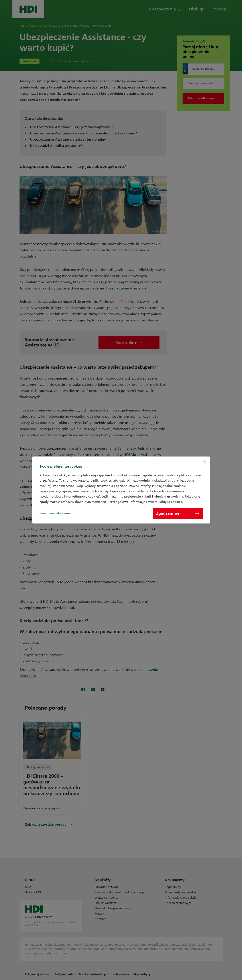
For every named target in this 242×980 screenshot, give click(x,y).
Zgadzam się (177, 513)
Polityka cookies (170, 502)
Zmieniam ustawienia (55, 513)
